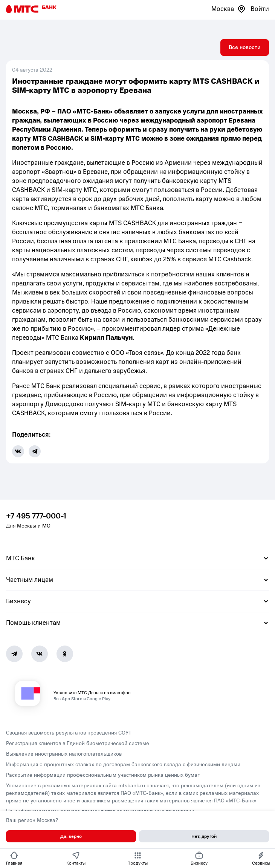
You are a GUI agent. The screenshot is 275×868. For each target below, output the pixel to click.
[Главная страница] (31, 9)
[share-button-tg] (35, 451)
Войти (260, 9)
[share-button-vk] (18, 451)
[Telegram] (14, 654)
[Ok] (65, 654)
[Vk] (40, 654)
